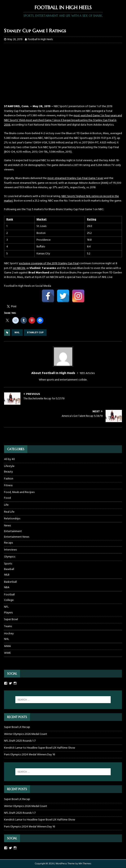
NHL (7, 639)
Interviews (10, 550)
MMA (7, 646)
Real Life (9, 512)
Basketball (10, 582)
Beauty (8, 472)
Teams (8, 626)
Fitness (8, 486)
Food (7, 498)
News (7, 526)
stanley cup (35, 333)
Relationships (12, 519)
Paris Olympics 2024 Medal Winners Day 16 (30, 755)
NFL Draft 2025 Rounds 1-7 (20, 741)
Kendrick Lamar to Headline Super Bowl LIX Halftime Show (40, 748)
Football (9, 595)
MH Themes (85, 864)
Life (6, 505)
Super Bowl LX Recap (17, 727)
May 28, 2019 (15, 39)
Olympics (10, 557)
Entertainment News (17, 537)
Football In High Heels (40, 39)
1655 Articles (87, 373)
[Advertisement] (63, 76)
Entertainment (13, 531)
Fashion (9, 479)
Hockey (9, 634)
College (9, 600)
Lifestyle (9, 466)
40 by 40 (9, 459)
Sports (8, 564)
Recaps (8, 543)
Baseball (9, 569)
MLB (7, 575)
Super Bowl (11, 619)
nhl (17, 333)
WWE (7, 653)
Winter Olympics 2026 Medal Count (26, 734)
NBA (7, 588)
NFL (6, 607)
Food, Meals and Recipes (19, 492)
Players (8, 613)
